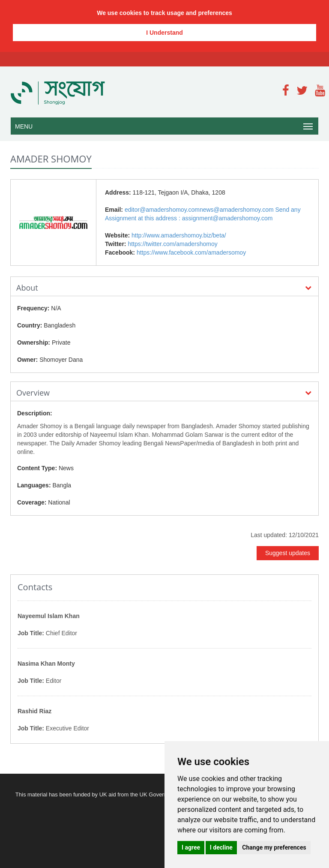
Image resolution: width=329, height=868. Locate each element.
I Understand (164, 33)
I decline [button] (221, 847)
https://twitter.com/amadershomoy (172, 244)
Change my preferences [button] (274, 847)
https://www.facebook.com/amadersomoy (191, 252)
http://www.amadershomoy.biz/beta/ (179, 235)
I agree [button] (191, 847)
